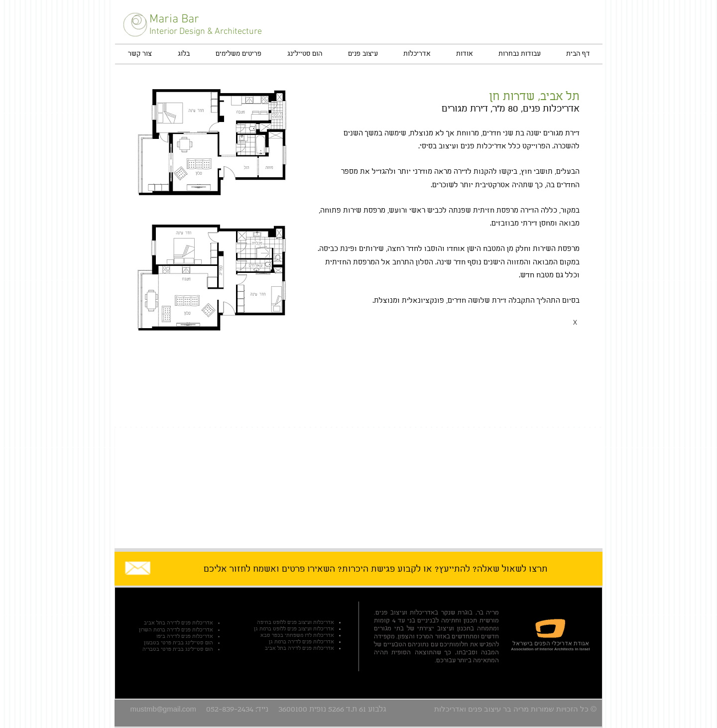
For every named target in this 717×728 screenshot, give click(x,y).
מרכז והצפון (414, 637)
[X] (575, 322)
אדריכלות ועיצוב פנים (405, 613)
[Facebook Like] (536, 23)
